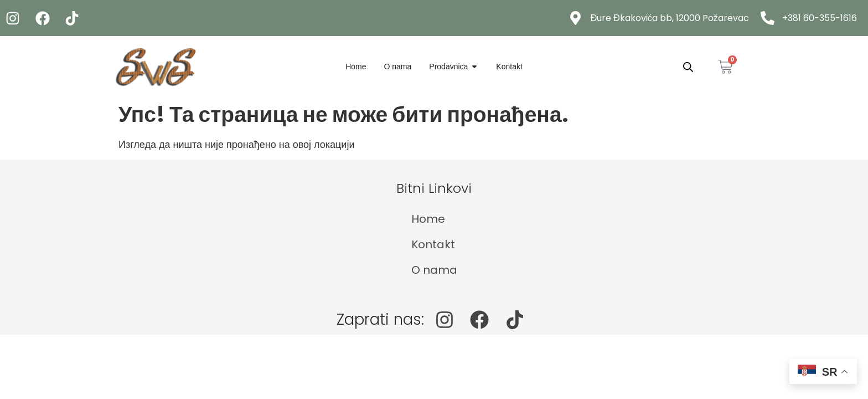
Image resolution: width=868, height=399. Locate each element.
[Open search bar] (688, 66)
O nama (434, 270)
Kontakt (433, 244)
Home (428, 219)
